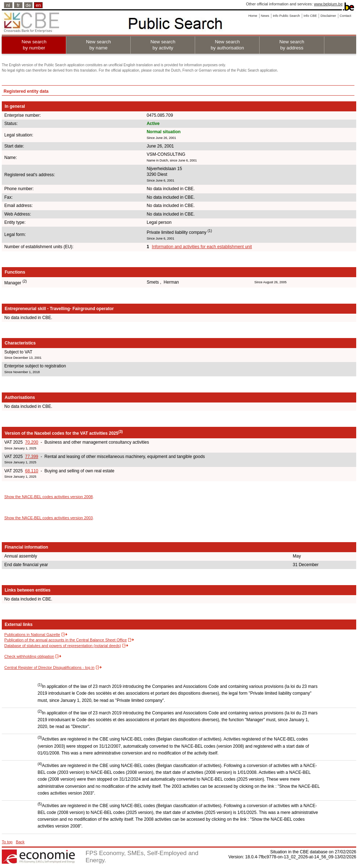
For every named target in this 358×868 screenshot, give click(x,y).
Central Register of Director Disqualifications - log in (49, 667)
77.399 (32, 457)
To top (7, 842)
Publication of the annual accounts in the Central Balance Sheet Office (66, 640)
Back (20, 842)
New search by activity (163, 45)
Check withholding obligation (29, 656)
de (28, 5)
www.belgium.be (328, 4)
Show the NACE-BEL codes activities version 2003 (49, 518)
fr (18, 5)
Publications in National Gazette (32, 635)
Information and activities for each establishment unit (202, 247)
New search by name (98, 45)
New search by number (34, 45)
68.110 (32, 471)
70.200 (32, 442)
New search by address (292, 45)
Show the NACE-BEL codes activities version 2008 (49, 497)
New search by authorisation (227, 45)
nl (8, 5)
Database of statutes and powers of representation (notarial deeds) (63, 646)
